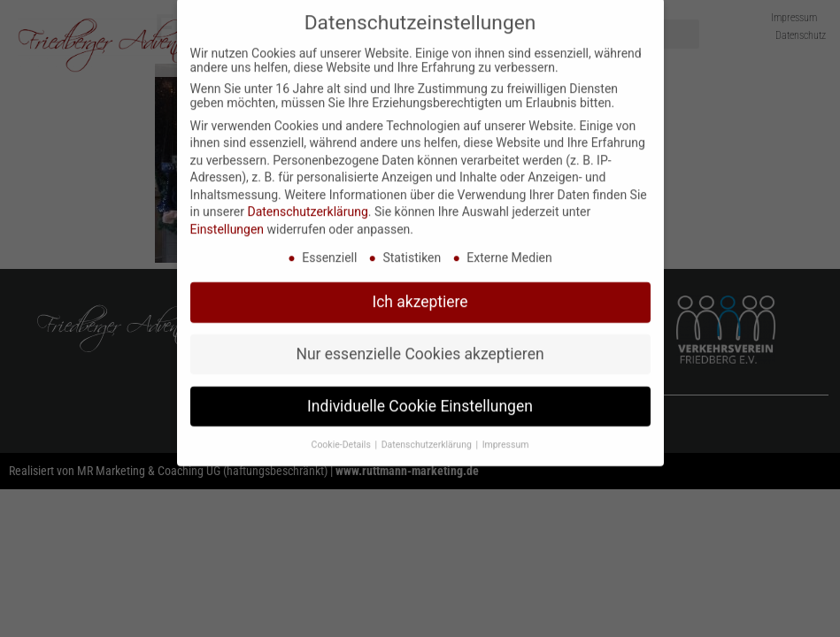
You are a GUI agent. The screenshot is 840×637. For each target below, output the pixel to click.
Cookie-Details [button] (343, 428)
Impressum (506, 428)
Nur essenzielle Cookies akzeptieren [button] (420, 337)
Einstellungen (227, 212)
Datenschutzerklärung (307, 196)
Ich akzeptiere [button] (420, 285)
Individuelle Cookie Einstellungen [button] (420, 389)
